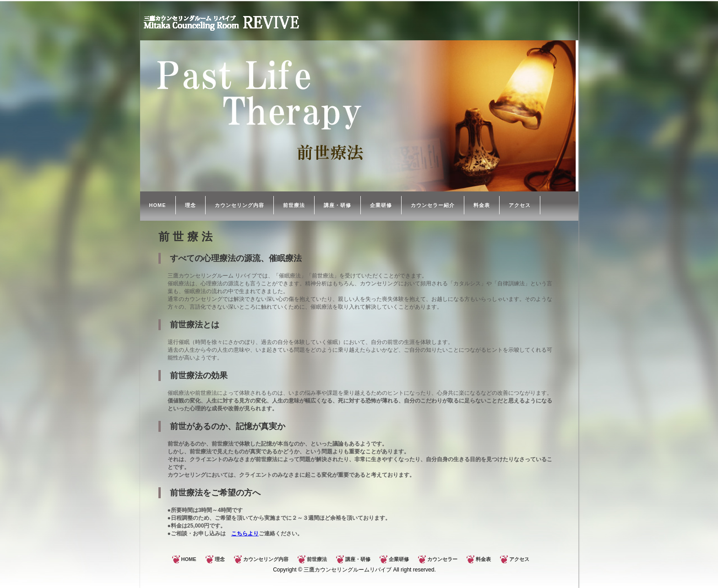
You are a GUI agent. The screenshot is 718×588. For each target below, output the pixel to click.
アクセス (520, 205)
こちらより (245, 534)
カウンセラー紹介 (433, 205)
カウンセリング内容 (239, 205)
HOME (158, 205)
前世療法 (294, 205)
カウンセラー (442, 559)
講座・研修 (337, 205)
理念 (190, 205)
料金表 (482, 205)
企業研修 (381, 205)
